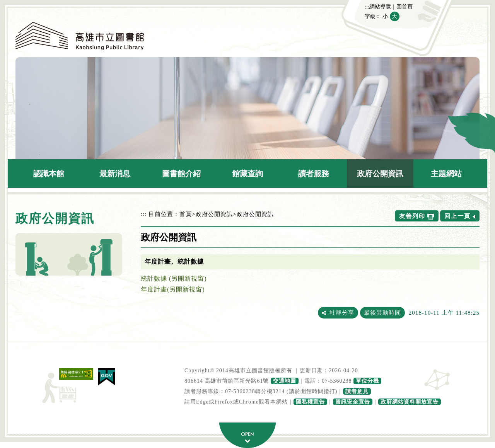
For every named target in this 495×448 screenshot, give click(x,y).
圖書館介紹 (181, 174)
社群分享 (342, 313)
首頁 (186, 214)
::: (367, 7)
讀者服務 (314, 174)
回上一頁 (457, 216)
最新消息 (115, 174)
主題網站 (446, 174)
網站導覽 (380, 7)
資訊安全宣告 (353, 402)
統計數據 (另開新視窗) (174, 279)
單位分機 (367, 381)
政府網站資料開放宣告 (410, 402)
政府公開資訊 (380, 174)
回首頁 (405, 7)
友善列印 (412, 216)
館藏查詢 (247, 174)
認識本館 (49, 174)
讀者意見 (357, 391)
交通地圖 (285, 381)
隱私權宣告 (310, 402)
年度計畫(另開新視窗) (173, 289)
